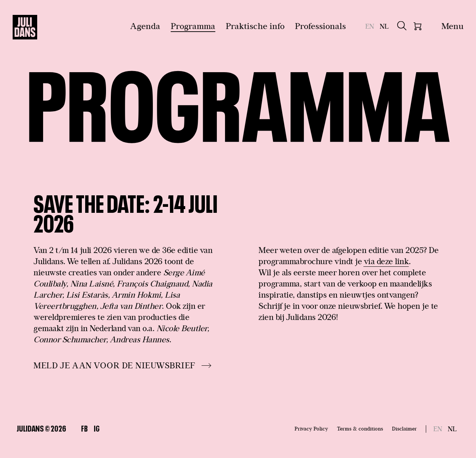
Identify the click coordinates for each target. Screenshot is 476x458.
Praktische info (255, 26)
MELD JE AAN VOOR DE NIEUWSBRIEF (115, 365)
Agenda (145, 26)
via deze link (386, 261)
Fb (84, 428)
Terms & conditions (360, 428)
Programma (193, 26)
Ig (97, 428)
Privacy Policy (311, 428)
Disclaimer (404, 428)
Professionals (320, 26)
